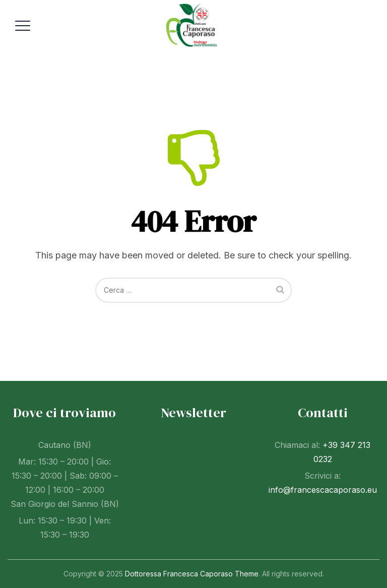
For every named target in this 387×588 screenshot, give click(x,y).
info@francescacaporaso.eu (323, 490)
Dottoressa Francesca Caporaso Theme (192, 574)
